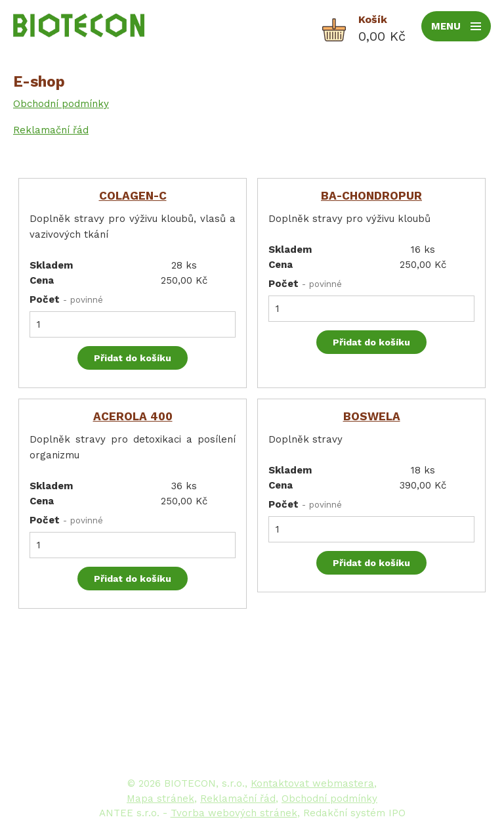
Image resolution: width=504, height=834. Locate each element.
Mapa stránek (160, 799)
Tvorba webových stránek (234, 813)
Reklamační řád (51, 130)
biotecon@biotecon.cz (350, 729)
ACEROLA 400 (133, 416)
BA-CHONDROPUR (371, 196)
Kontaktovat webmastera (312, 783)
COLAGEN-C (133, 196)
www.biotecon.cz (339, 745)
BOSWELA (372, 416)
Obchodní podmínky (61, 104)
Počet (66, 299)
